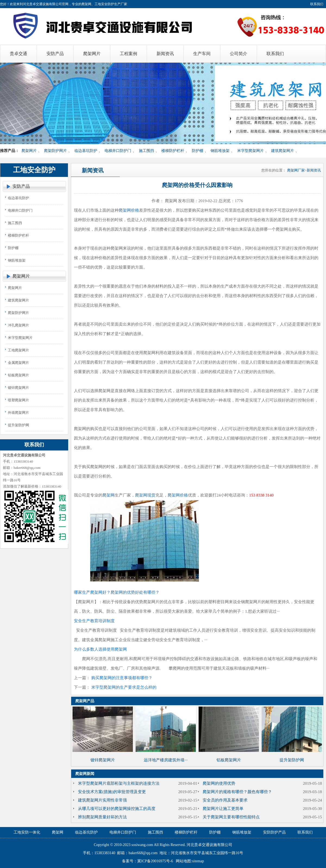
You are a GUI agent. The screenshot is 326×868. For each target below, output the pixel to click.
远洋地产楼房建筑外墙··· (166, 760)
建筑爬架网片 (283, 151)
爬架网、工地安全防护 (98, 4)
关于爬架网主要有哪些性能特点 (231, 817)
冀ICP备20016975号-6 (155, 861)
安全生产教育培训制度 (94, 621)
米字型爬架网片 (250, 151)
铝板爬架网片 (18, 375)
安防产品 (21, 186)
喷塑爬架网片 (18, 400)
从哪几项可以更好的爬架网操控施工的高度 (117, 809)
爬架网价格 (129, 210)
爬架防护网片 (55, 151)
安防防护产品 (274, 832)
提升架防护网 (18, 425)
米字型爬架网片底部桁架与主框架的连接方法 (119, 783)
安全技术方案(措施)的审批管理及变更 (112, 792)
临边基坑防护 (86, 151)
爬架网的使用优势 (219, 783)
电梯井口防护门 (118, 151)
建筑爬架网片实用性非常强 (102, 800)
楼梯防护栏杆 (173, 151)
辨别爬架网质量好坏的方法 (102, 817)
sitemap (198, 861)
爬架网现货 (145, 495)
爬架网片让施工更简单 (223, 809)
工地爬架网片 (18, 350)
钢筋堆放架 (220, 151)
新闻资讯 (314, 170)
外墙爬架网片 (18, 413)
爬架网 (109, 495)
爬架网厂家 (296, 170)
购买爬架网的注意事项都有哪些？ (122, 678)
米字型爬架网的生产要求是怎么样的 (124, 687)
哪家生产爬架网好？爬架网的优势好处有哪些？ (117, 592)
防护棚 (198, 151)
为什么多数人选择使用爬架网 (100, 649)
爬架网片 (29, 151)
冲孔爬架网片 (18, 325)
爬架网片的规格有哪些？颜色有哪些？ (237, 792)
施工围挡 (146, 151)
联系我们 (317, 4)
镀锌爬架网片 (18, 388)
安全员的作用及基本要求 (225, 800)
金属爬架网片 (18, 363)
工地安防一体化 (27, 832)
